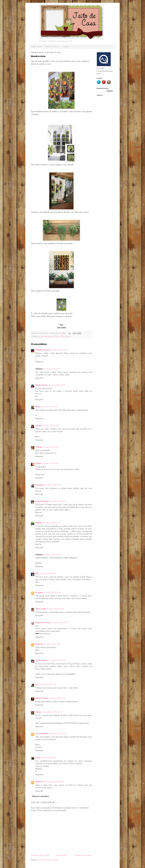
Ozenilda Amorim (42, 350)
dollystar (39, 523)
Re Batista (39, 593)
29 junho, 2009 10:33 (52, 369)
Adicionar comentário (40, 796)
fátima (38, 407)
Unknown (39, 644)
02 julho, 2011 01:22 (48, 758)
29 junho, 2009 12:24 (50, 463)
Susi (37, 685)
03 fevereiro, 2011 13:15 (58, 734)
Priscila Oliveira (42, 385)
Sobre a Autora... (52, 47)
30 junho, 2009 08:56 (57, 660)
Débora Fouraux (42, 698)
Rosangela (39, 485)
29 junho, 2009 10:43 (57, 385)
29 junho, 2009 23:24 (55, 609)
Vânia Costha (41, 609)
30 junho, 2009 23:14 (57, 698)
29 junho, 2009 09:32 (59, 350)
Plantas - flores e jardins (63, 336)
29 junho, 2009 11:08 (50, 426)
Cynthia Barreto (42, 660)
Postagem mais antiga (83, 855)
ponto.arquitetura (42, 734)
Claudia (38, 426)
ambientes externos (47, 336)
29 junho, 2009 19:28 (52, 555)
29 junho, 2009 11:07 (49, 407)
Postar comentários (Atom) (48, 860)
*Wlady (39, 447)
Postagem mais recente (40, 855)
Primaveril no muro (43, 623)
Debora (38, 712)
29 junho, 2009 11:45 (50, 447)
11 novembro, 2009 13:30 (51, 712)
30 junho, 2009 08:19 (52, 644)
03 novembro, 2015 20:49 (54, 782)
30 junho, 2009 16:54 (47, 685)
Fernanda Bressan (42, 501)
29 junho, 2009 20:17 (48, 574)
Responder (39, 362)
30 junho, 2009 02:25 (60, 623)
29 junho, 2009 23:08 (52, 593)
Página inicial (36, 47)
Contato (66, 47)
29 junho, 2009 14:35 (52, 485)
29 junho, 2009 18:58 (51, 523)
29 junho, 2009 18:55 (58, 501)
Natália (38, 463)
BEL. (37, 574)
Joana (38, 758)
